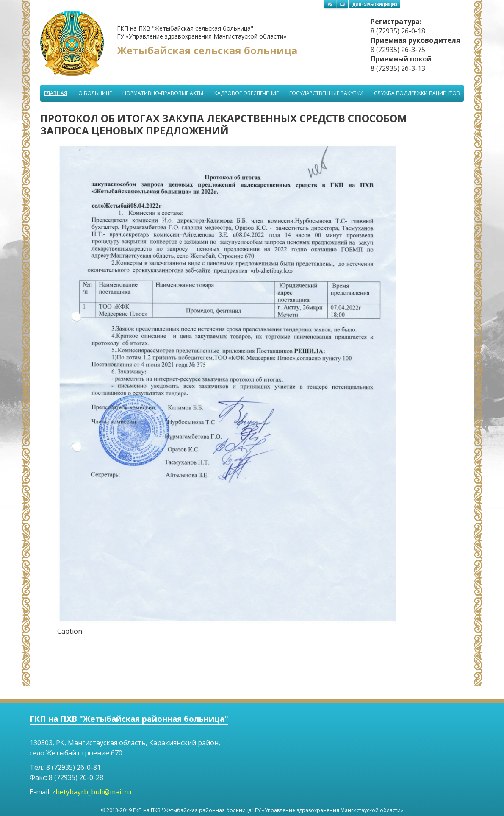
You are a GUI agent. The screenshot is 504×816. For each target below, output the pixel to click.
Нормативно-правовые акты (163, 93)
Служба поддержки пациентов (417, 93)
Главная (56, 93)
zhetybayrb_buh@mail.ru (92, 792)
